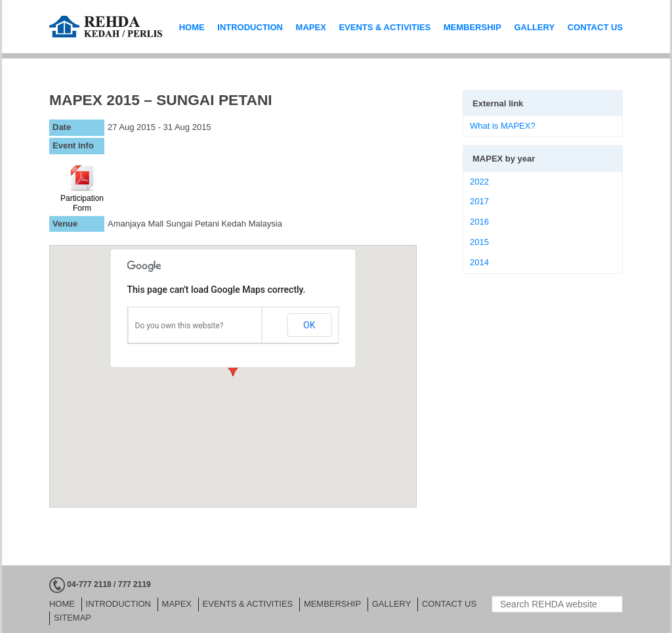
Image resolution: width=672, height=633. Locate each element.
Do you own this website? (179, 326)
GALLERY (534, 27)
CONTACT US (595, 27)
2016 (479, 222)
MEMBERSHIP (472, 27)
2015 (479, 242)
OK (309, 325)
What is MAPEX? (503, 126)
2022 (479, 182)
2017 (479, 201)
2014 (479, 262)
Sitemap (71, 618)
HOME (192, 27)
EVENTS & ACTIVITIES (385, 27)
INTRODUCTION (250, 27)
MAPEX (311, 27)
